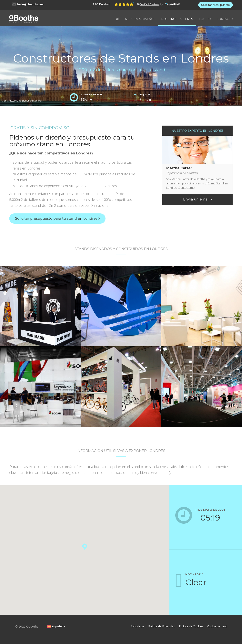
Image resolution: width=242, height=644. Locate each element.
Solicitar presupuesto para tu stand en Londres (57, 219)
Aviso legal (138, 626)
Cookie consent (217, 626)
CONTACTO (225, 19)
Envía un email (197, 199)
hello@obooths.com (31, 4)
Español (56, 626)
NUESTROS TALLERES (177, 19)
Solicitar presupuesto (216, 5)
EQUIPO (205, 19)
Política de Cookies (191, 626)
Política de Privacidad (162, 626)
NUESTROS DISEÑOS (140, 19)
